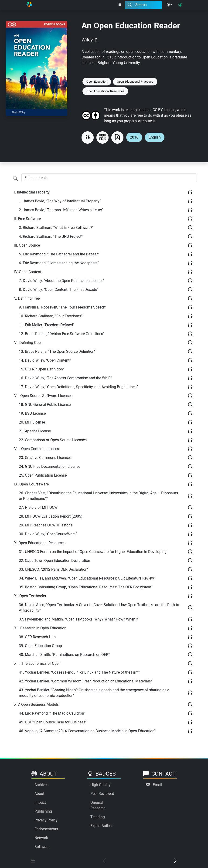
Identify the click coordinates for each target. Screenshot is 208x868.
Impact (40, 802)
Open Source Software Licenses (43, 396)
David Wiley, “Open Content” (45, 360)
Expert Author (101, 826)
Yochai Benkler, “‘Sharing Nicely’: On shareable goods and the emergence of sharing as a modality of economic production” (94, 693)
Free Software (27, 219)
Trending (98, 817)
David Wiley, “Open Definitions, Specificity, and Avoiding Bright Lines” (78, 387)
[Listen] (190, 192)
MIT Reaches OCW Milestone (46, 525)
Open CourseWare (31, 484)
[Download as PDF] (117, 137)
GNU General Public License (45, 405)
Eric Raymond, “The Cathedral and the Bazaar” (59, 254)
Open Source (27, 245)
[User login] (180, 5)
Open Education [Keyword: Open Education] (97, 82)
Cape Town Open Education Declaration (55, 561)
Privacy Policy (46, 820)
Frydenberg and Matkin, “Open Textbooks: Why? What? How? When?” (79, 619)
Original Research (98, 805)
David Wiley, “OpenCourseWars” (48, 534)
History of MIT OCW (38, 507)
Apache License (35, 431)
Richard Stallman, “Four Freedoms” (51, 316)
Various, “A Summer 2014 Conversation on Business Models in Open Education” (87, 731)
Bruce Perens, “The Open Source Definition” (57, 351)
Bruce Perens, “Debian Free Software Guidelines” (62, 334)
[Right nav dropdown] (120, 5)
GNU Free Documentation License (49, 466)
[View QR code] (102, 137)
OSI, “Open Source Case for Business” (53, 722)
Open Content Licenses (37, 449)
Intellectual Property (32, 192)
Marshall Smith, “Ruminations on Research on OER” (64, 655)
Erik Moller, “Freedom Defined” (47, 325)
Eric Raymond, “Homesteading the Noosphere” (59, 263)
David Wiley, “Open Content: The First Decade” (59, 290)
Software (42, 847)
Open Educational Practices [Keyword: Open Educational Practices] (135, 82)
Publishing (43, 811)
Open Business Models (36, 704)
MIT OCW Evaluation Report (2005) (51, 516)
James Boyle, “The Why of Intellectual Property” (60, 201)
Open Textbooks (30, 596)
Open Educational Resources (40, 543)
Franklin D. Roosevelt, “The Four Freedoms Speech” (63, 307)
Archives (41, 785)
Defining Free (27, 298)
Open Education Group (40, 646)
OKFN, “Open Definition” (41, 369)
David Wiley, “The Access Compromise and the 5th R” (65, 378)
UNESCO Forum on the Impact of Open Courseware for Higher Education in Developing (93, 552)
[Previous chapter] (104, 861)
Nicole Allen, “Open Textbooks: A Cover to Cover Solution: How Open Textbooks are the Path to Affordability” (99, 608)
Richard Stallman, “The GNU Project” (51, 236)
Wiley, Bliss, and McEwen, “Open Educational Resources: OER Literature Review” (87, 578)
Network (41, 838)
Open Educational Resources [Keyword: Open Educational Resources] (105, 91)
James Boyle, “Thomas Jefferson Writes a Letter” (61, 210)
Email (157, 785)
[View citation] (88, 137)
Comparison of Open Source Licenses (53, 440)
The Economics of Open (37, 663)
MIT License (32, 422)
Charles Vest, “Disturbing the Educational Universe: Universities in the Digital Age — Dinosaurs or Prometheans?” (98, 496)
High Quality (101, 785)
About (39, 794)
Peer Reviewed (102, 794)
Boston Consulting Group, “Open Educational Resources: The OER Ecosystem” (86, 587)
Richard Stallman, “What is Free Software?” (56, 228)
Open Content (28, 272)
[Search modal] (143, 5)
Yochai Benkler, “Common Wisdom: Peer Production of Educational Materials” (85, 681)
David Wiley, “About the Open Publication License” (62, 281)
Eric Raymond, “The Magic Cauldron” (52, 713)
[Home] (29, 5)
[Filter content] (15, 178)
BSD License (32, 413)
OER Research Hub (37, 637)
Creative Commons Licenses (45, 458)
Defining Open (28, 343)
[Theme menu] (170, 5)
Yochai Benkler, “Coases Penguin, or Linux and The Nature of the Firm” (79, 672)
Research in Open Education (40, 628)
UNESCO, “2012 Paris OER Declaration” (54, 569)
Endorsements (46, 829)
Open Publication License (43, 475)
